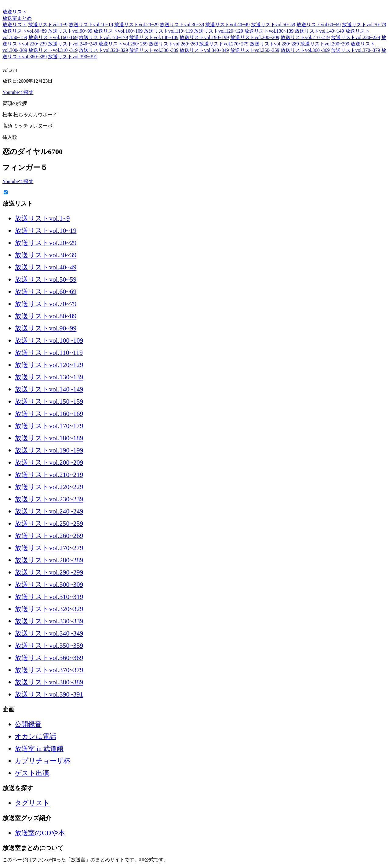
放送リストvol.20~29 (136, 25)
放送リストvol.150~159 (49, 401)
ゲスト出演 (32, 773)
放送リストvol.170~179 (103, 37)
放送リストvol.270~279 (224, 44)
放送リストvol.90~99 (70, 31)
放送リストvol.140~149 (319, 31)
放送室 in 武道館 (39, 749)
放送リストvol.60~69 (319, 25)
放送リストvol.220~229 (356, 37)
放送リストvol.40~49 (227, 25)
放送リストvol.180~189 (154, 37)
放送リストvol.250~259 (123, 44)
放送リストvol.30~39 (182, 25)
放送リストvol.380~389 (49, 682)
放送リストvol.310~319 (53, 50)
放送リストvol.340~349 (204, 50)
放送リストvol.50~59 (273, 25)
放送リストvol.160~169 (53, 37)
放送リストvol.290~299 (325, 44)
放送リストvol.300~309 (49, 584)
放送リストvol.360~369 (305, 50)
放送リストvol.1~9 (48, 25)
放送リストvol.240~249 (73, 44)
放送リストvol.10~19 (91, 25)
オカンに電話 (35, 736)
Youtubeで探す (18, 92)
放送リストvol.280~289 (274, 44)
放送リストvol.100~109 (118, 31)
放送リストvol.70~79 (364, 25)
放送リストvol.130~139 (269, 31)
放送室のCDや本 (40, 833)
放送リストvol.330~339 (154, 50)
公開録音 (28, 724)
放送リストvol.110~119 (168, 31)
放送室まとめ (17, 5)
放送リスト (15, 12)
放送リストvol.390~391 (73, 57)
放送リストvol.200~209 (255, 37)
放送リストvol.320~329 (103, 50)
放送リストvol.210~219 (305, 37)
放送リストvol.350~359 (255, 50)
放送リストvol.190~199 (204, 37)
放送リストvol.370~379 (356, 50)
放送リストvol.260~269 (173, 44)
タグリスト (32, 803)
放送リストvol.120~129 (218, 31)
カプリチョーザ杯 (42, 761)
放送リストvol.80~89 (25, 31)
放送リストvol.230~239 (49, 499)
